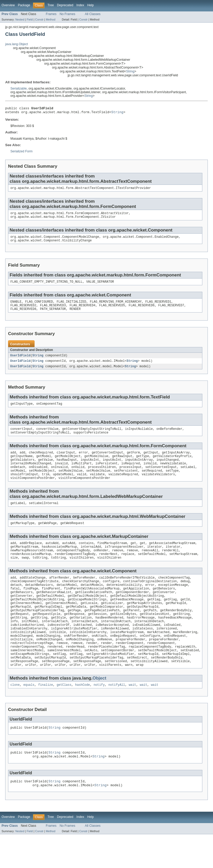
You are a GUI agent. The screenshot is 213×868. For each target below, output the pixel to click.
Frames (51, 14)
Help (91, 5)
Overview (8, 5)
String (130, 71)
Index (80, 5)
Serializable (19, 89)
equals (29, 715)
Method (50, 19)
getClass (64, 715)
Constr (39, 19)
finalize (46, 715)
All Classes (93, 14)
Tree (51, 5)
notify (99, 715)
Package (24, 5)
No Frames (67, 14)
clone (15, 715)
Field (30, 19)
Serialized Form (21, 153)
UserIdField (20, 362)
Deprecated (65, 5)
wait (132, 715)
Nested (20, 19)
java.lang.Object (17, 44)
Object (99, 707)
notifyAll (117, 715)
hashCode (83, 715)
